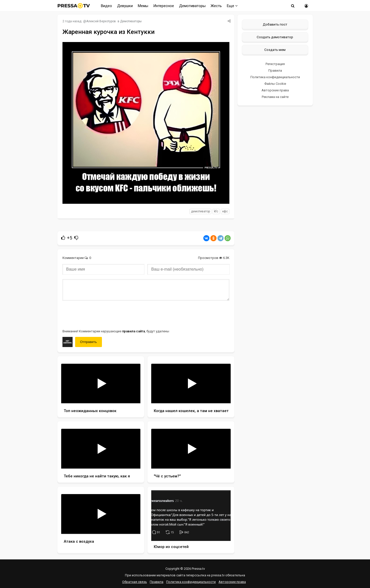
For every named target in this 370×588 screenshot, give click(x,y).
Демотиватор (200, 211)
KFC (216, 211)
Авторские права (275, 90)
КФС (225, 211)
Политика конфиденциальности (275, 77)
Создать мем (275, 50)
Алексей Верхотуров (101, 21)
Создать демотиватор (275, 37)
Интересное (164, 6)
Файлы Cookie (275, 84)
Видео (106, 6)
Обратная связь (135, 582)
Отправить (89, 342)
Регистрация (275, 64)
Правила (275, 70)
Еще (232, 6)
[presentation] (101, 314)
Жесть (216, 6)
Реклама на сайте (275, 97)
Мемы (143, 6)
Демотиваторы (192, 6)
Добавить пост (275, 24)
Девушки (125, 6)
